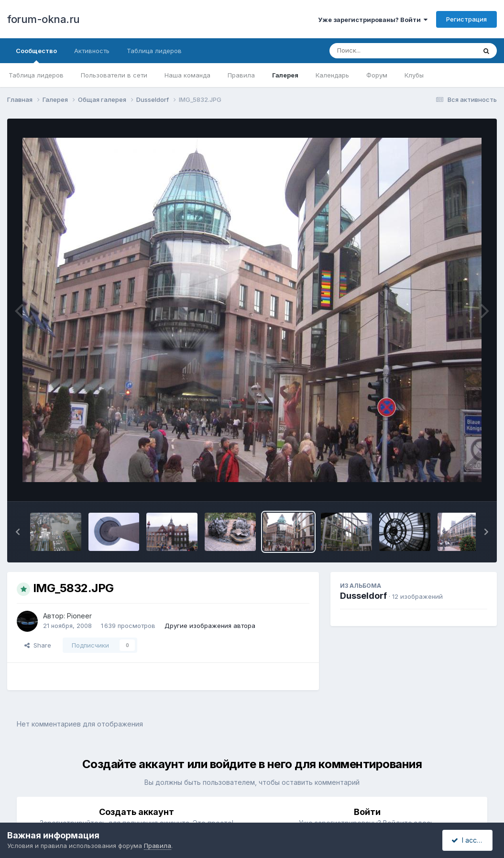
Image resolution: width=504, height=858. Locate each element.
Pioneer (79, 616)
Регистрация (466, 19)
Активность (92, 51)
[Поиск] (384, 51)
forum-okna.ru (44, 19)
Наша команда (187, 75)
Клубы (414, 75)
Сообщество (36, 55)
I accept (469, 840)
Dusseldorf (363, 596)
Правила (241, 75)
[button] (18, 532)
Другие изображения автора (210, 626)
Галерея (285, 75)
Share (38, 645)
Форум (377, 75)
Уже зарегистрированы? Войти (373, 20)
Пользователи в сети (114, 75)
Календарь (332, 75)
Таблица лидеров (36, 75)
